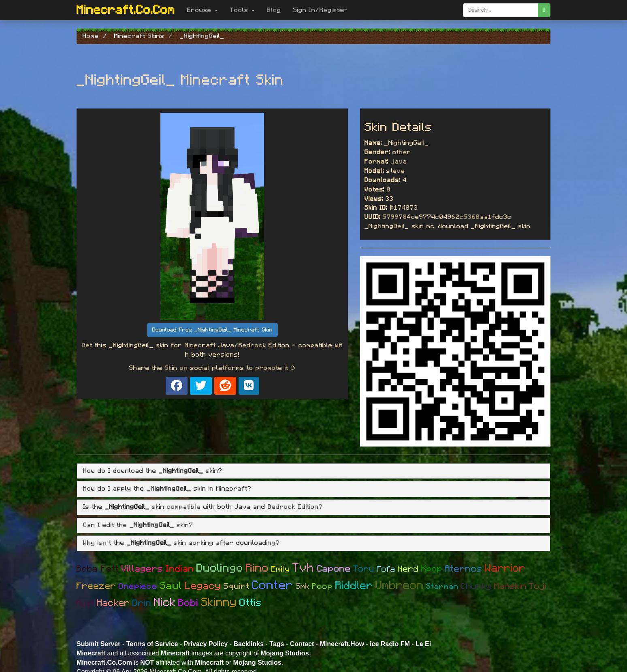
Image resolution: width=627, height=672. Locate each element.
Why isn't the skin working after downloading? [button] (181, 543)
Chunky (476, 586)
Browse (203, 10)
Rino (257, 568)
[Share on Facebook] (177, 386)
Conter (273, 585)
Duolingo (220, 568)
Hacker (113, 603)
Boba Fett (98, 569)
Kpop (432, 569)
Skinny (219, 603)
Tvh (303, 568)
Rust (85, 604)
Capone (334, 569)
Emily (281, 569)
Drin (142, 603)
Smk (303, 587)
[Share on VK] (249, 386)
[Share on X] (201, 386)
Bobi (188, 603)
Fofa (386, 569)
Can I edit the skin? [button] (138, 525)
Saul (171, 586)
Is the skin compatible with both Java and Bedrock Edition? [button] (203, 507)
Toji (538, 586)
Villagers (142, 569)
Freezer (96, 586)
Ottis (251, 603)
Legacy (203, 586)
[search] (544, 10)
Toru (364, 569)
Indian (180, 569)
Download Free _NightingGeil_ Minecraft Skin (212, 330)
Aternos (464, 569)
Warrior (505, 568)
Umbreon (400, 586)
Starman (442, 587)
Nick (165, 603)
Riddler (354, 586)
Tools (242, 10)
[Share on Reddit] (225, 386)
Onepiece (138, 586)
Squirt (237, 586)
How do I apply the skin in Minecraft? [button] (167, 489)
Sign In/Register (320, 10)
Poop (322, 586)
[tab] (313, 471)
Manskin (510, 586)
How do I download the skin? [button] (153, 471)
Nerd (408, 569)
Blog (274, 10)
